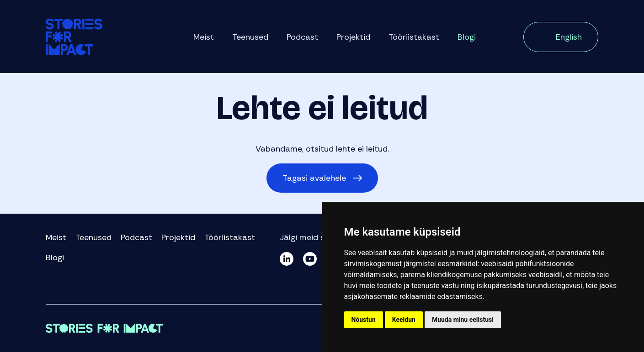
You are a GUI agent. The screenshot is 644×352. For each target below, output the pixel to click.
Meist (204, 37)
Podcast (302, 37)
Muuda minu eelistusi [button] (463, 320)
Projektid (353, 37)
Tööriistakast (414, 37)
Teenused (250, 37)
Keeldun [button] (404, 320)
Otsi (500, 38)
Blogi (467, 37)
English (569, 37)
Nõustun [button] (364, 320)
